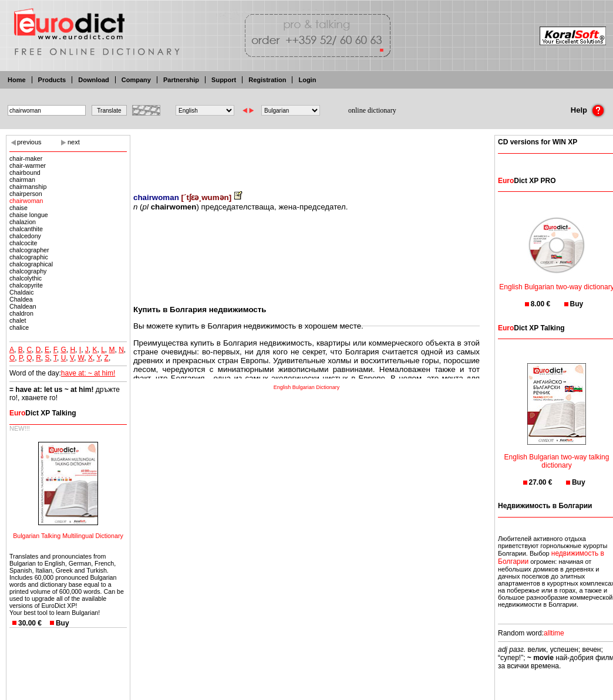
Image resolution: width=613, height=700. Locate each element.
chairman (22, 180)
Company (136, 80)
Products (52, 80)
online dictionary (372, 110)
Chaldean (23, 306)
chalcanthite (26, 229)
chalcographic (29, 257)
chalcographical (31, 264)
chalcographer (29, 250)
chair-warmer (28, 165)
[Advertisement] (306, 155)
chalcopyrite (26, 285)
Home (17, 80)
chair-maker (26, 158)
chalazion (23, 222)
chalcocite (23, 243)
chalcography (28, 271)
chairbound (25, 173)
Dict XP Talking (43, 413)
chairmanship (28, 187)
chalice (19, 327)
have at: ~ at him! (88, 373)
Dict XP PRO (527, 181)
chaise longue (29, 215)
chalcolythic (26, 278)
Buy (63, 623)
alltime (554, 633)
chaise (18, 208)
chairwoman (26, 201)
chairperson (26, 194)
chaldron (21, 313)
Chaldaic (21, 292)
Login (307, 80)
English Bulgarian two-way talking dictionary (557, 454)
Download (94, 80)
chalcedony (25, 236)
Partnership (181, 80)
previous (29, 142)
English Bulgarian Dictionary (307, 387)
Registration (267, 80)
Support (224, 80)
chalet (18, 320)
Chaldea (21, 299)
